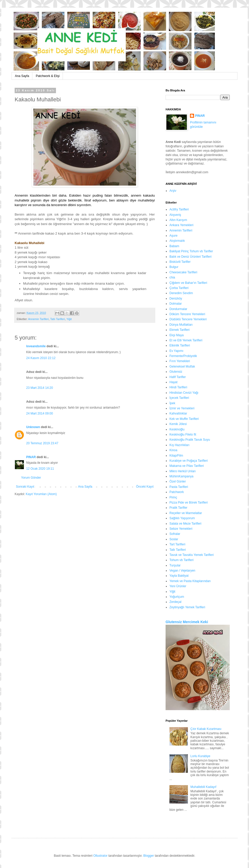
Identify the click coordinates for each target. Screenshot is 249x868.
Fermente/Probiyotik (183, 356)
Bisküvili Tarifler (180, 262)
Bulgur (174, 267)
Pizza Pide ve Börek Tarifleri (189, 503)
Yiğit (69, 319)
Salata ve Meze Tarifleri (185, 524)
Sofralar (175, 534)
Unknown (33, 427)
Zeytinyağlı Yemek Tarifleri (187, 607)
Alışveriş (175, 215)
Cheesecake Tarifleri (183, 272)
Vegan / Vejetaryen (182, 571)
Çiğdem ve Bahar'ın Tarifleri (188, 283)
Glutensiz (176, 372)
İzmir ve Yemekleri (182, 408)
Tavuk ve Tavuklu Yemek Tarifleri (191, 555)
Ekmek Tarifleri (179, 330)
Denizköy (176, 298)
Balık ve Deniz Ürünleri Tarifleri (190, 257)
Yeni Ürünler (178, 586)
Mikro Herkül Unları (183, 471)
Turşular (175, 565)
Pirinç (173, 497)
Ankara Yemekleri (181, 225)
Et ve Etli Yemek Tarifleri (186, 340)
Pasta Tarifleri (179, 487)
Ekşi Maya (176, 335)
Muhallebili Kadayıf (203, 787)
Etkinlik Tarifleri (180, 345)
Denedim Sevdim (181, 293)
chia (172, 277)
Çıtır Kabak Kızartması (206, 729)
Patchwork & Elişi (48, 76)
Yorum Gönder (31, 478)
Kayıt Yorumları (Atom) (41, 494)
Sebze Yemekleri (181, 529)
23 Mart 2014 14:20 (40, 388)
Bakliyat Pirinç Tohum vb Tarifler (191, 251)
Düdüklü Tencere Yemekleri (188, 319)
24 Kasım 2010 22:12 (41, 358)
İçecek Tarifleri (179, 398)
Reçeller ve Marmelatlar (186, 513)
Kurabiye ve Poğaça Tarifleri (189, 461)
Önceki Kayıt (145, 487)
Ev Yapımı (176, 351)
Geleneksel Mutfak (182, 367)
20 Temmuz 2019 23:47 (42, 443)
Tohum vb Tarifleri (181, 560)
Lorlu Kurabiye (200, 756)
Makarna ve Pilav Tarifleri (187, 466)
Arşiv (173, 191)
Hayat (173, 382)
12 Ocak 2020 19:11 (40, 469)
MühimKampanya (181, 476)
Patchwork (177, 492)
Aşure (173, 236)
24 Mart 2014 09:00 (40, 413)
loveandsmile (36, 346)
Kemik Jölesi (178, 424)
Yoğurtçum (177, 597)
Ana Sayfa (22, 76)
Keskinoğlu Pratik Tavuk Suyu (190, 440)
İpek (172, 403)
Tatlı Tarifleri (57, 319)
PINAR (31, 457)
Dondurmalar (178, 309)
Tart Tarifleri (177, 544)
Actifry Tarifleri (179, 209)
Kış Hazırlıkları (179, 445)
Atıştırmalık (177, 241)
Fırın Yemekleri (180, 361)
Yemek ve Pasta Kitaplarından (190, 581)
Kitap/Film (176, 456)
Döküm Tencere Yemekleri (187, 314)
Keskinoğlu (177, 429)
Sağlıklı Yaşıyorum (182, 518)
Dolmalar (176, 304)
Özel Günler (178, 481)
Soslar (174, 539)
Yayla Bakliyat (179, 576)
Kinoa (173, 450)
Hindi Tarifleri (178, 387)
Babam (174, 246)
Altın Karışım (178, 220)
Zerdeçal (175, 602)
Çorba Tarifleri (179, 288)
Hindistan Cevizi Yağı (184, 393)
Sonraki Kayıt (25, 487)
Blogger (149, 856)
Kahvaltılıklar (178, 413)
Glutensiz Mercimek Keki (187, 622)
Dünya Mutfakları (181, 325)
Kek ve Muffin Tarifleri (184, 419)
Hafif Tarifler (178, 377)
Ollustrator (100, 856)
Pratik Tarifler (178, 508)
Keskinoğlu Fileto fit (183, 435)
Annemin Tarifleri (38, 319)
